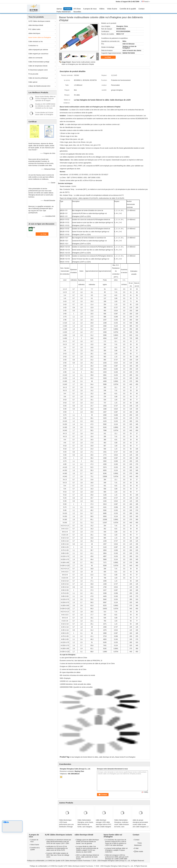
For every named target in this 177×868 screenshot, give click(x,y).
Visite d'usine (112, 9)
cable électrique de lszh (107, 757)
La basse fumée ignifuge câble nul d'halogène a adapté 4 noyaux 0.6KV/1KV (116, 850)
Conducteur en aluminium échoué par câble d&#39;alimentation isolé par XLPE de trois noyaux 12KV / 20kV (59, 842)
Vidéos (102, 9)
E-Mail (136, 848)
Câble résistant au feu (36, 42)
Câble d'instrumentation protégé (39, 62)
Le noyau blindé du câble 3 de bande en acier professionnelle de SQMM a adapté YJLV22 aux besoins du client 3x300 (87, 849)
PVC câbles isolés (34, 29)
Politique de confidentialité (36, 861)
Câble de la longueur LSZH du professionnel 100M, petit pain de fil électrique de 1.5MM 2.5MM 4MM (117, 857)
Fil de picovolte (33, 74)
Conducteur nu (33, 46)
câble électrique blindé (36, 25)
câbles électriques (34, 33)
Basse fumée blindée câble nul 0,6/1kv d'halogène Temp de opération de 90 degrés (45, 99)
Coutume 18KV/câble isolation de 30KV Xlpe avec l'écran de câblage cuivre (58, 855)
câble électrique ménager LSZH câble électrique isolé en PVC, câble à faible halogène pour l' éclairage (104, 825)
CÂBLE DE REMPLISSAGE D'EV (39, 86)
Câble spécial (33, 82)
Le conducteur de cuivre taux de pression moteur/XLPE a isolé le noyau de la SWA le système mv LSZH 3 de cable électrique (116, 843)
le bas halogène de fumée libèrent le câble (84, 757)
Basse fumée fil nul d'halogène (125, 757)
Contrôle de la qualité (128, 9)
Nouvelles (77, 12)
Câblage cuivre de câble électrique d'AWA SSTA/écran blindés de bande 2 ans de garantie (87, 842)
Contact (141, 9)
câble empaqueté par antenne (38, 50)
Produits (68, 9)
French (147, 2)
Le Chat (109, 57)
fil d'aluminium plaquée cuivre (38, 70)
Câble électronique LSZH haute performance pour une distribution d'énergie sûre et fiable (66, 825)
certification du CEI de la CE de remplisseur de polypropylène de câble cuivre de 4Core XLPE (57, 848)
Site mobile (139, 852)
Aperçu (59, 9)
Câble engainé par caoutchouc (38, 54)
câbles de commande (35, 58)
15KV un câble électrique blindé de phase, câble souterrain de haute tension (87, 857)
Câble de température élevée (38, 66)
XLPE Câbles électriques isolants (39, 21)
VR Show (77, 9)
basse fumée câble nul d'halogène (40, 37)
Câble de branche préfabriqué (38, 78)
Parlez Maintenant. (64, 12)
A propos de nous (90, 9)
